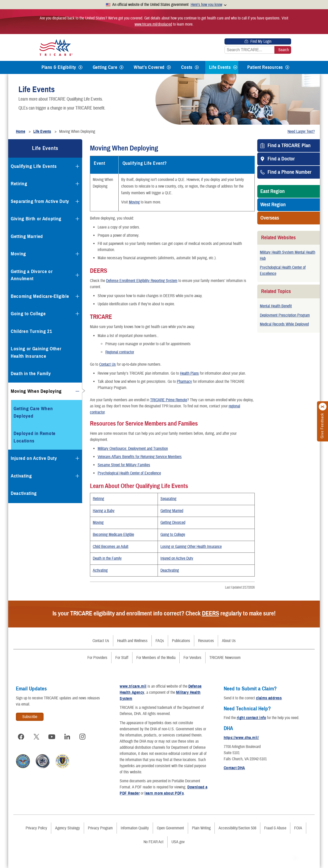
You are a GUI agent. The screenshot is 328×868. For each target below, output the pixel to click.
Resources (206, 641)
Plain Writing (201, 828)
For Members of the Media (156, 658)
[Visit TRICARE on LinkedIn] (67, 737)
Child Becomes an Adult (111, 547)
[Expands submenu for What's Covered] (169, 67)
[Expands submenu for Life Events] (235, 67)
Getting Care (105, 67)
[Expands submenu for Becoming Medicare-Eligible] (77, 296)
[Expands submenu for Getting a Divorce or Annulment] (77, 275)
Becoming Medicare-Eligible (40, 296)
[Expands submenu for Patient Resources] (287, 67)
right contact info (252, 718)
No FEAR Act (153, 842)
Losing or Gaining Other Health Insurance (191, 547)
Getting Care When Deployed (33, 412)
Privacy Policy (36, 828)
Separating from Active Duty (40, 201)
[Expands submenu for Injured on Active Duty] (77, 458)
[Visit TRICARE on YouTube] (52, 737)
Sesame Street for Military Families (124, 465)
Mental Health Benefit (276, 306)
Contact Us (107, 364)
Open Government (170, 828)
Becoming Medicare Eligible (113, 535)
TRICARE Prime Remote (169, 400)
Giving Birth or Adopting (36, 219)
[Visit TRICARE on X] (36, 737)
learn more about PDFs (164, 793)
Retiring (98, 499)
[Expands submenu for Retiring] (77, 184)
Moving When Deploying (36, 391)
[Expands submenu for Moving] (77, 254)
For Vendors (192, 658)
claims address (269, 698)
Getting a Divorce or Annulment (32, 275)
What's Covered (149, 67)
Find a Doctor (281, 159)
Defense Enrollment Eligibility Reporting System (142, 281)
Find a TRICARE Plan (289, 146)
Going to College (173, 535)
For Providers (97, 658)
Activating (100, 570)
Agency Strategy (68, 828)
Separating (168, 499)
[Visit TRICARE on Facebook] (21, 737)
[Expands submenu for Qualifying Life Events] (77, 166)
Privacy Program (100, 828)
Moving (134, 202)
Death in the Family (107, 558)
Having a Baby (104, 511)
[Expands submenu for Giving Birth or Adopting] (77, 219)
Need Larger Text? (301, 132)
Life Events (220, 67)
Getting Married (172, 511)
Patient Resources (265, 67)
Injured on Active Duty (177, 558)
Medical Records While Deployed (284, 324)
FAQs (160, 641)
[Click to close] (323, 407)
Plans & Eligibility (59, 67)
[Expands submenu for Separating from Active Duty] (77, 201)
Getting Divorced (173, 523)
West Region (273, 205)
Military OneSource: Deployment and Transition (133, 449)
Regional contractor (120, 352)
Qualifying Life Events (34, 166)
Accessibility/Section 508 (237, 828)
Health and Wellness (132, 641)
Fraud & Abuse (275, 828)
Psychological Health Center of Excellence (129, 473)
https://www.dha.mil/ (241, 738)
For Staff (122, 658)
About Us (229, 641)
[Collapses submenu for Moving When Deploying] (77, 391)
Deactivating (170, 570)
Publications (181, 641)
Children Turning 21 (32, 331)
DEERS (211, 613)
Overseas (270, 218)
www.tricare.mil (133, 686)
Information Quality (135, 828)
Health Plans (189, 373)
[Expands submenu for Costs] (197, 67)
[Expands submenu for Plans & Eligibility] (80, 67)
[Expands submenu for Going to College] (77, 314)
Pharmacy (184, 382)
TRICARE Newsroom (225, 658)
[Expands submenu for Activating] (77, 476)
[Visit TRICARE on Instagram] (83, 737)
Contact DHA (234, 768)
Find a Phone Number (289, 172)
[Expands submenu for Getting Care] (121, 67)
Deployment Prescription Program (285, 315)
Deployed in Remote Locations (35, 437)
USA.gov (178, 842)
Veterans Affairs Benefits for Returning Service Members (140, 457)
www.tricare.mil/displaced (153, 24)
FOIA (298, 828)
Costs (187, 67)
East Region (273, 191)
